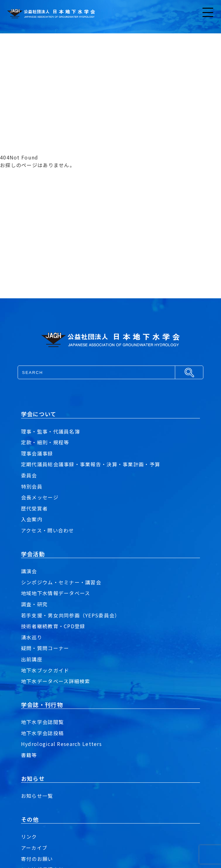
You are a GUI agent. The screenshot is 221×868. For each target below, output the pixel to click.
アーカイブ (34, 848)
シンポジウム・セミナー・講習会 (61, 582)
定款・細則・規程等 (45, 442)
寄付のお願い (37, 859)
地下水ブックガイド (45, 670)
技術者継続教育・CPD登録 (53, 626)
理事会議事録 (37, 453)
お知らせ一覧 (37, 796)
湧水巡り (32, 637)
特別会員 (32, 486)
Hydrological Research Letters (61, 744)
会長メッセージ (40, 497)
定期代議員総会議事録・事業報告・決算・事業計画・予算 (91, 464)
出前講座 (32, 659)
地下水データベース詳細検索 (56, 681)
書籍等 (29, 755)
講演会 (29, 571)
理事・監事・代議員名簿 (50, 431)
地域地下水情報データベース (56, 593)
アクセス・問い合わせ (48, 530)
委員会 (29, 475)
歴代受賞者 (34, 508)
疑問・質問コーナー (45, 648)
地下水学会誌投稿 (42, 733)
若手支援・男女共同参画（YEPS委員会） (71, 615)
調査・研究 (34, 604)
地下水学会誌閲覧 (42, 722)
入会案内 (32, 519)
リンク (29, 836)
